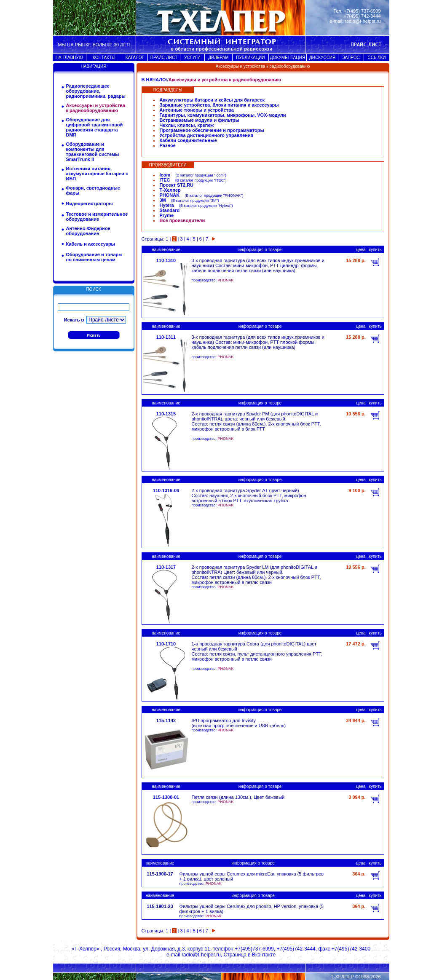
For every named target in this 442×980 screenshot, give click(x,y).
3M (163, 200)
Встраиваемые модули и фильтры (200, 120)
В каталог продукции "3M (194, 201)
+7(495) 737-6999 (362, 11)
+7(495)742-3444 (296, 949)
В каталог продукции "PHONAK (213, 195)
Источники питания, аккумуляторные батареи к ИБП (97, 174)
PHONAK (170, 195)
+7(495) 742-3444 (362, 16)
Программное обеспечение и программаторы (212, 130)
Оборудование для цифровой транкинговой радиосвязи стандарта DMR (95, 127)
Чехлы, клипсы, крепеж (187, 125)
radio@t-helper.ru (363, 21)
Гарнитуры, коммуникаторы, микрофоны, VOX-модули (223, 115)
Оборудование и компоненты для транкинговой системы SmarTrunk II (93, 152)
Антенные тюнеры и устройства (197, 110)
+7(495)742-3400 (351, 949)
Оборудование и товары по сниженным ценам (94, 257)
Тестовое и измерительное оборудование (97, 217)
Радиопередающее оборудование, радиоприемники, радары (96, 91)
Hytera (167, 205)
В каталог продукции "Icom (200, 175)
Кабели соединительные (188, 140)
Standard (170, 210)
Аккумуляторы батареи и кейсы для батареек (212, 100)
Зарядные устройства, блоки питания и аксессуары (219, 105)
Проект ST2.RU (177, 185)
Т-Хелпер (170, 190)
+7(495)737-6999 (254, 949)
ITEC (165, 180)
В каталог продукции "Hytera (205, 206)
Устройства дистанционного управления (207, 135)
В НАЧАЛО (154, 80)
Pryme (167, 215)
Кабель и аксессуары (91, 244)
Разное (168, 145)
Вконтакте (264, 955)
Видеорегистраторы (90, 203)
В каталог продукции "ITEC (200, 180)
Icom (165, 175)
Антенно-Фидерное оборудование (88, 231)
